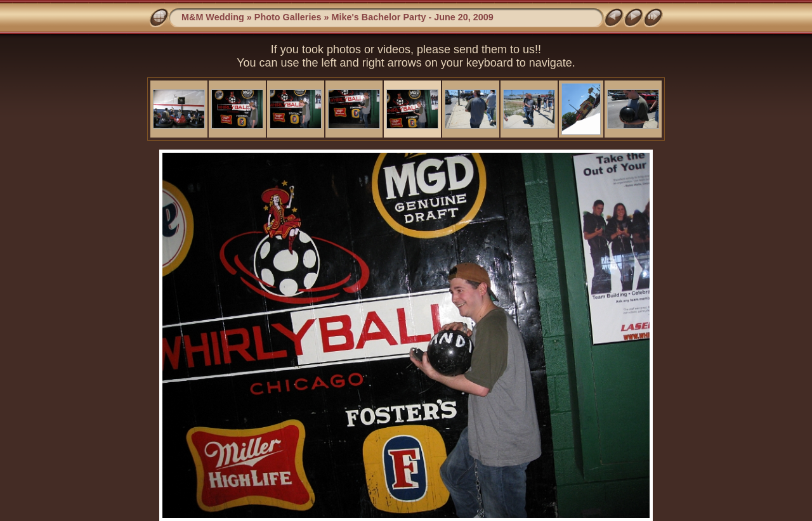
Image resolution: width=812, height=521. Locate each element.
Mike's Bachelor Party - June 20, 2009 (412, 17)
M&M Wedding (213, 17)
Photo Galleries (288, 17)
